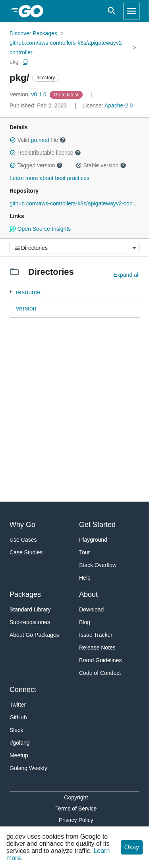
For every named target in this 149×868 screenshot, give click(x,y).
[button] (13, 140)
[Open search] (112, 11)
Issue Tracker (96, 635)
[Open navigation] (132, 11)
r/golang (20, 743)
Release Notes (97, 648)
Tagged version (36, 165)
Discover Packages (33, 33)
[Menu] (74, 248)
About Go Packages (34, 635)
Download (91, 609)
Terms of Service (76, 809)
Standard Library (30, 609)
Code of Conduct (100, 673)
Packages (25, 594)
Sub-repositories (30, 622)
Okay (132, 847)
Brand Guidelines (100, 660)
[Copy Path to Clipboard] (25, 62)
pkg (14, 62)
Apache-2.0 (119, 105)
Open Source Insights (40, 229)
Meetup (19, 755)
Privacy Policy (76, 820)
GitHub (18, 717)
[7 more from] (11, 292)
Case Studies (26, 552)
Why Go (22, 525)
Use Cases (23, 540)
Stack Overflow (98, 565)
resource (28, 292)
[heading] (34, 11)
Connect (23, 690)
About (88, 594)
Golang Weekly (28, 768)
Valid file (38, 140)
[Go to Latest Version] (67, 94)
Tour (84, 552)
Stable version (101, 165)
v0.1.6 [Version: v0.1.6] (29, 94)
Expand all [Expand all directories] (127, 275)
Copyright (76, 797)
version (26, 308)
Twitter (18, 705)
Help (85, 578)
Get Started (97, 525)
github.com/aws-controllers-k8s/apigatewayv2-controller (67, 48)
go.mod (40, 140)
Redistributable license (45, 153)
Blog (85, 622)
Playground (93, 540)
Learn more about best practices (49, 178)
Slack (16, 730)
